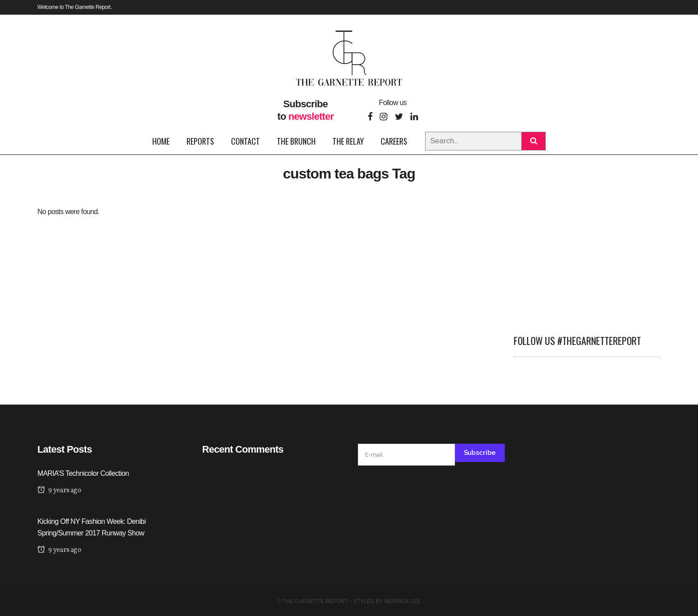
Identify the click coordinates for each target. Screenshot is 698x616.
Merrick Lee (402, 601)
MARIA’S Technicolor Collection (83, 473)
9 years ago (59, 490)
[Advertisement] (587, 261)
